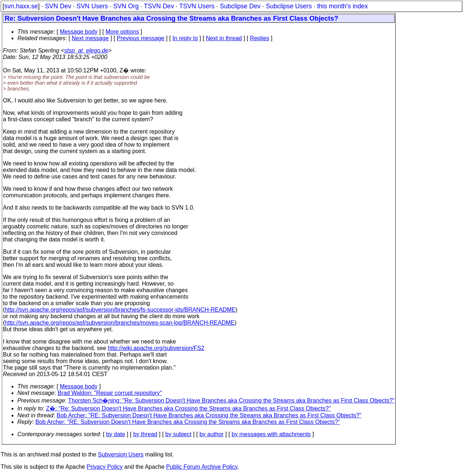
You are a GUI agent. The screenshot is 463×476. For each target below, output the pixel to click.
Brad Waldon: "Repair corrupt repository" (110, 393)
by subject (178, 434)
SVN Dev (58, 6)
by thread (145, 434)
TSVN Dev (159, 6)
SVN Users (92, 6)
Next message (90, 38)
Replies (260, 38)
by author (211, 434)
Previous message (141, 38)
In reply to (185, 38)
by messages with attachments (271, 434)
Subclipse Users (289, 6)
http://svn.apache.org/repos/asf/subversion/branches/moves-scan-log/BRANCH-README (120, 323)
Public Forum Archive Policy (202, 467)
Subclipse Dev (240, 6)
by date (115, 434)
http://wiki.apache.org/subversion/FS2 (156, 348)
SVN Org (126, 6)
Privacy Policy (105, 467)
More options (122, 32)
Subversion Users (121, 454)
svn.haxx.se (21, 6)
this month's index (343, 6)
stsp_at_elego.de (86, 50)
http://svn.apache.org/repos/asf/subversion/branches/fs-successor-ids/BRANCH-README (120, 310)
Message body (78, 32)
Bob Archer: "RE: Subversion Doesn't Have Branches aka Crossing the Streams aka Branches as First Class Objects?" (209, 415)
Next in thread (224, 38)
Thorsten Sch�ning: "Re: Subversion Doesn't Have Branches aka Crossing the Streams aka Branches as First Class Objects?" (231, 401)
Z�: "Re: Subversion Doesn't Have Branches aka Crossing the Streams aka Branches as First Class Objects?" (188, 408)
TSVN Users (197, 6)
